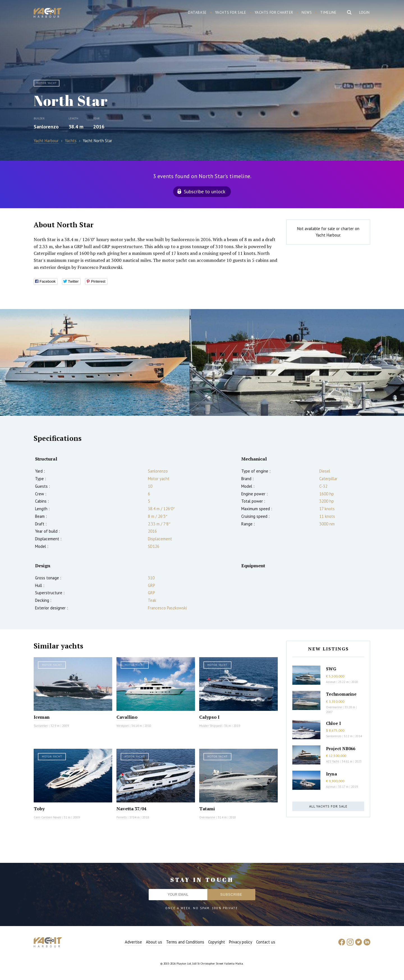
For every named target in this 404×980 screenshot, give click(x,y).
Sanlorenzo (46, 127)
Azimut (331, 682)
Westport (123, 726)
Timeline (328, 13)
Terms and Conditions (185, 942)
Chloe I (333, 723)
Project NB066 (341, 748)
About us (154, 942)
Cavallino (127, 717)
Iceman (42, 717)
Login (364, 13)
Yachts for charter (274, 13)
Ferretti (122, 817)
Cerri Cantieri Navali (47, 817)
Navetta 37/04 (131, 809)
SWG (331, 669)
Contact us (266, 942)
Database (197, 13)
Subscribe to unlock (205, 191)
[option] (95, 362)
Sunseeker (41, 726)
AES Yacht (333, 761)
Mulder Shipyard (210, 726)
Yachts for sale (231, 13)
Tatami (207, 809)
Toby (39, 809)
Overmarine (208, 817)
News (307, 13)
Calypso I (209, 717)
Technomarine (341, 694)
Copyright (217, 942)
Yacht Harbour (48, 13)
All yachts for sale (328, 806)
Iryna (331, 774)
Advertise (133, 942)
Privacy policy (241, 942)
